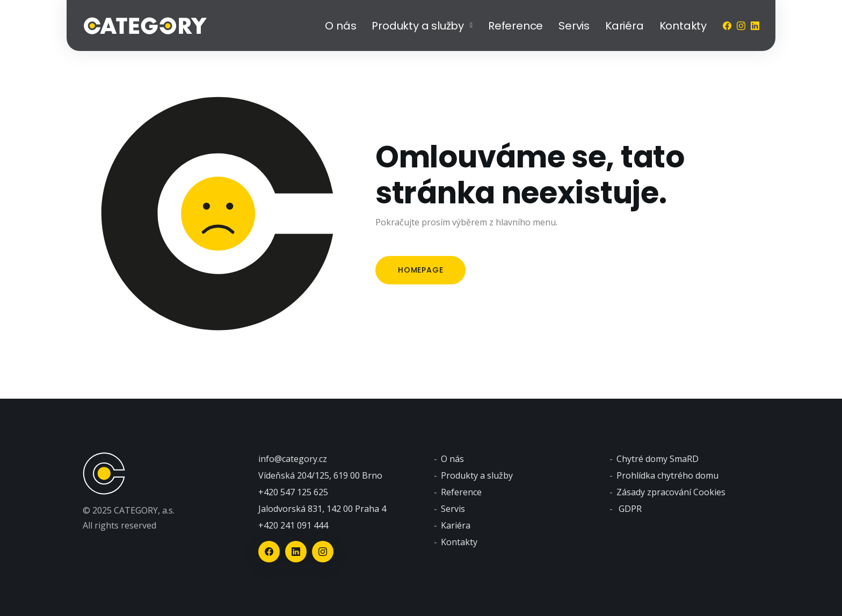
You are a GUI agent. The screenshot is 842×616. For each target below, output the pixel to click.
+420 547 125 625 (293, 492)
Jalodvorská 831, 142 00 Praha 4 (322, 509)
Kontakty (683, 26)
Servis (574, 26)
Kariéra (625, 26)
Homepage (420, 270)
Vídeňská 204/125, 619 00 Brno (320, 475)
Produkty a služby (418, 26)
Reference (516, 26)
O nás (340, 26)
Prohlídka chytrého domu (667, 475)
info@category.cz (293, 459)
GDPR (630, 509)
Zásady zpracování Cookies (671, 492)
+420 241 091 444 (293, 525)
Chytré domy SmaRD (658, 459)
